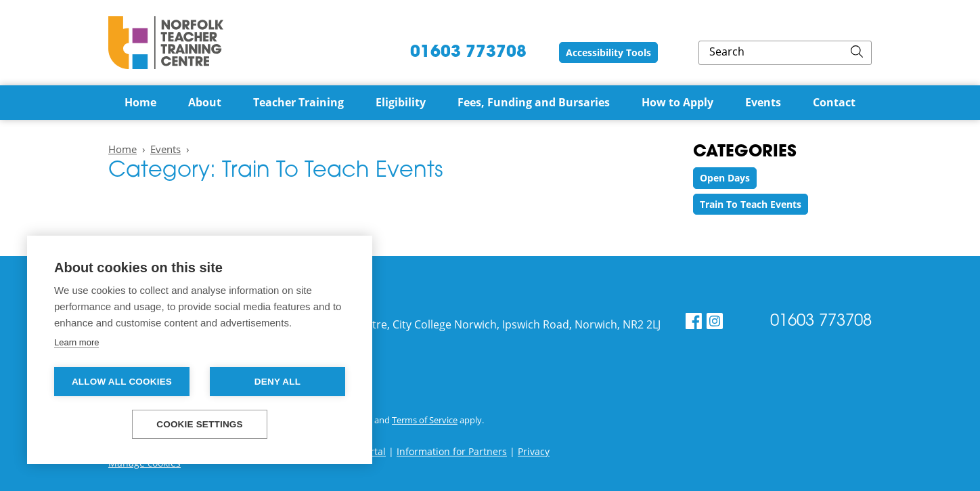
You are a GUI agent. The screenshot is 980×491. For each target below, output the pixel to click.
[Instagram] (715, 321)
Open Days (725, 178)
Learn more (76, 342)
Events (165, 149)
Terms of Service (425, 420)
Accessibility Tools (698, 52)
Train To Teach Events (751, 204)
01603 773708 (546, 53)
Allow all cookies (122, 382)
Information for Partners (452, 451)
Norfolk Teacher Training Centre (166, 43)
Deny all (277, 382)
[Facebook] (694, 321)
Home (122, 149)
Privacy (534, 451)
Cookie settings (200, 424)
